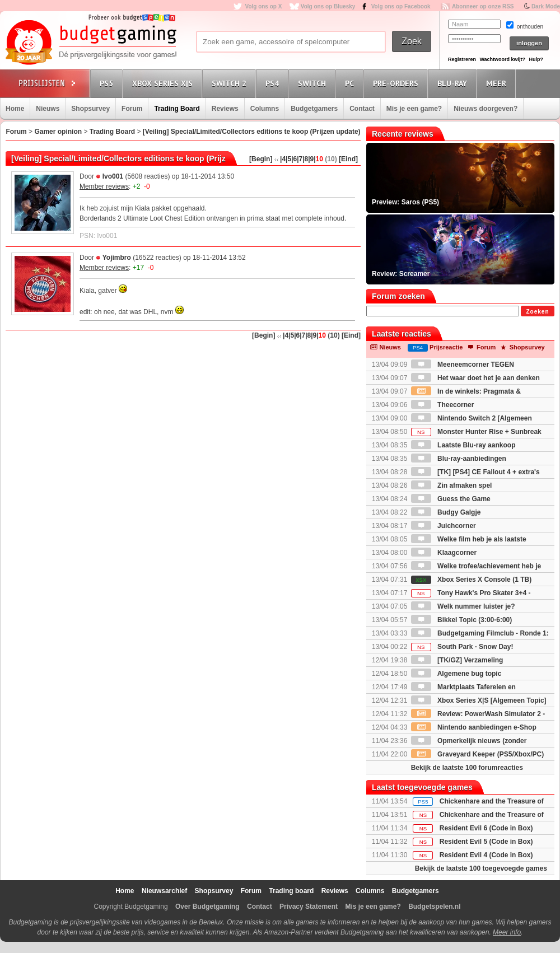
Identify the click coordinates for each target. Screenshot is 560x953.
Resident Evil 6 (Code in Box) (486, 828)
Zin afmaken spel (452, 485)
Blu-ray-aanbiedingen (459, 459)
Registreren (462, 59)
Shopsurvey (90, 109)
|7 (300, 159)
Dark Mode (546, 6)
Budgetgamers (314, 109)
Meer (498, 83)
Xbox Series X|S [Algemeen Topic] (479, 700)
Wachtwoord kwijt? (502, 59)
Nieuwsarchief (164, 891)
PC (351, 83)
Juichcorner (444, 526)
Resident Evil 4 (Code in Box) (486, 855)
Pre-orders (397, 83)
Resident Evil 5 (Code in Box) (486, 842)
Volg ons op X (263, 6)
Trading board (291, 891)
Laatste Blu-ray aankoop (463, 445)
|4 (283, 159)
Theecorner (443, 405)
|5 (288, 159)
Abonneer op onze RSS (483, 6)
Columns (265, 109)
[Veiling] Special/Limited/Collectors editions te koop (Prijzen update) (252, 132)
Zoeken (537, 312)
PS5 (108, 83)
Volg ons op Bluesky (328, 6)
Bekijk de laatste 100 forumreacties (467, 768)
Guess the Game (451, 499)
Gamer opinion (58, 132)
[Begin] (261, 159)
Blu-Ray (454, 83)
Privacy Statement (309, 907)
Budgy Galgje (446, 512)
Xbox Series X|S (164, 83)
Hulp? (536, 59)
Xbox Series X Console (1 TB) (471, 580)
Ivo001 (113, 176)
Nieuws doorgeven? (486, 109)
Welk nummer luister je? (463, 606)
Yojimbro (117, 258)
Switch (314, 83)
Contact (362, 109)
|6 (294, 159)
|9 (311, 159)
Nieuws (48, 109)
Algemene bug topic (456, 674)
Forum (132, 109)
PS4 (274, 83)
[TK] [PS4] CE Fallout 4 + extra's (475, 472)
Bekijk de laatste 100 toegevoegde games (481, 868)
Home (15, 109)
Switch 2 (231, 83)
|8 (305, 159)
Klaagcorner (444, 553)
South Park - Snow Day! (462, 647)
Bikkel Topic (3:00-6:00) (462, 620)
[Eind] (348, 159)
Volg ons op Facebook (401, 6)
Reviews (225, 109)
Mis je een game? (414, 109)
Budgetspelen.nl (434, 907)
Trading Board (177, 109)
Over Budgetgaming (207, 907)
